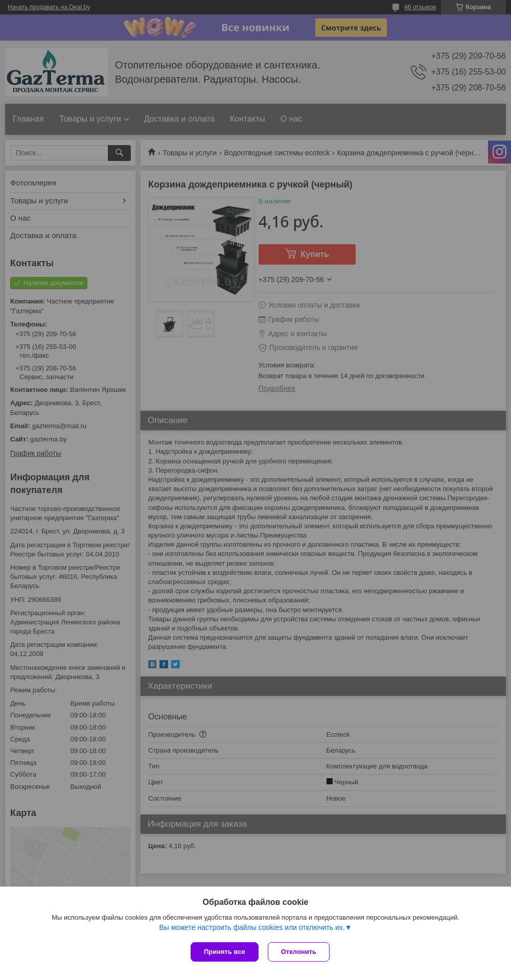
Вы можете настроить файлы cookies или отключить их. (252, 928)
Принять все (225, 952)
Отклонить (300, 952)
